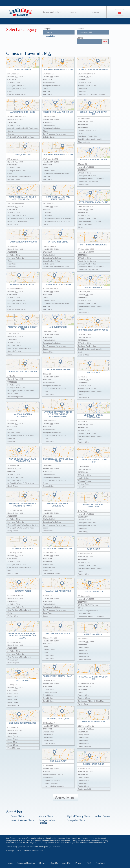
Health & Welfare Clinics (23, 820)
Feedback (100, 863)
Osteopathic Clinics (76, 820)
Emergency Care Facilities (47, 822)
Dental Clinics (18, 816)
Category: (47, 29)
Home (10, 863)
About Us (67, 863)
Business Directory (52, 12)
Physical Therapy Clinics (78, 816)
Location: (81, 29)
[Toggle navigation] (119, 12)
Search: (80, 38)
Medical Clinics (46, 816)
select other (51, 36)
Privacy (79, 863)
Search (74, 12)
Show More (65, 798)
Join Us (96, 12)
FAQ (89, 863)
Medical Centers (102, 816)
